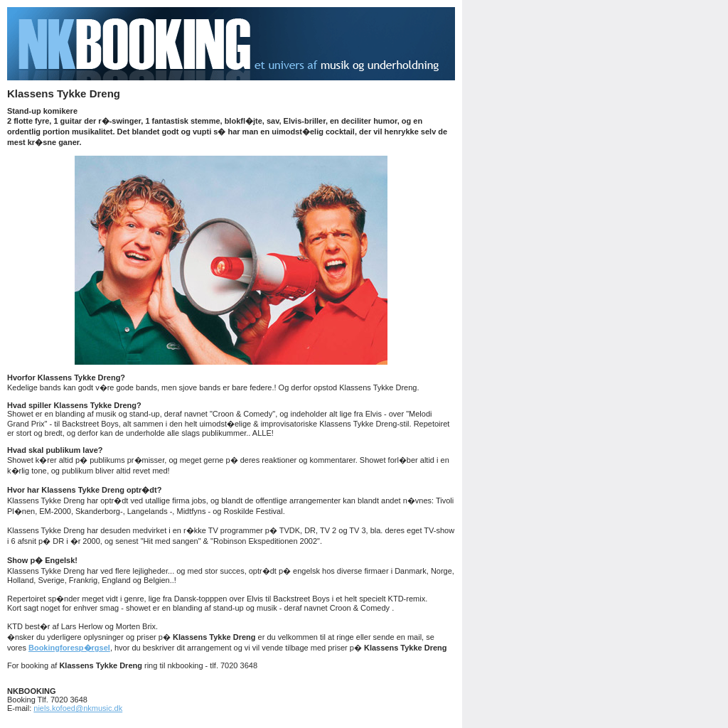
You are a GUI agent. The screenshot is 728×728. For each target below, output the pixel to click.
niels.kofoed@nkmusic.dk (78, 708)
